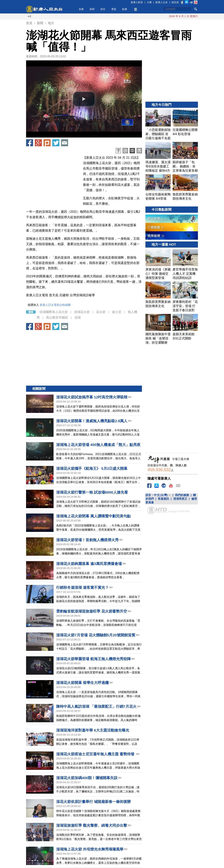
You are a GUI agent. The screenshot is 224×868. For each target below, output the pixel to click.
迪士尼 (117, 312)
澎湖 (78, 318)
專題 (114, 9)
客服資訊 (163, 499)
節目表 (175, 2)
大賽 (149, 2)
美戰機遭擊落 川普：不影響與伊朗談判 (161, 16)
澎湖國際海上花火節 (54, 312)
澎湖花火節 (82, 312)
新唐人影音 (137, 2)
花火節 (101, 312)
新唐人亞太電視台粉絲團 (55, 305)
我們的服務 (182, 495)
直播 (81, 9)
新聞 (92, 9)
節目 (103, 9)
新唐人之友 (162, 2)
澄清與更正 (180, 499)
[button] (84, 99)
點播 (125, 9)
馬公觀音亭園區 (57, 318)
